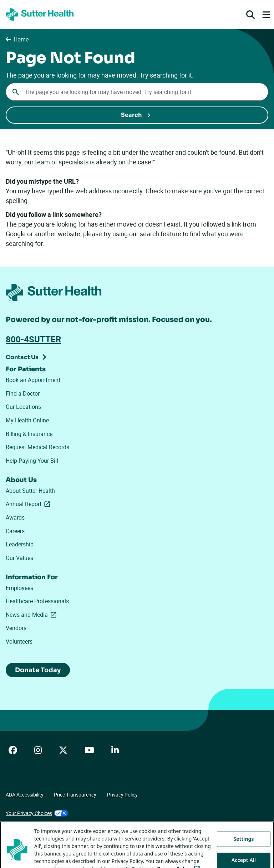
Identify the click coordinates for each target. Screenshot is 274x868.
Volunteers (19, 641)
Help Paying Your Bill (32, 461)
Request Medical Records (37, 447)
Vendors (16, 628)
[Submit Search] (137, 115)
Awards (15, 517)
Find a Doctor (23, 393)
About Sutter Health (30, 491)
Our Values (19, 558)
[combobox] (137, 92)
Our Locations (23, 407)
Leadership (20, 544)
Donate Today (38, 670)
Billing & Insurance (29, 434)
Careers (15, 531)
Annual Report (29, 504)
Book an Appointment (33, 380)
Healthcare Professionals (37, 601)
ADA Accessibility (25, 795)
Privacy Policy (122, 795)
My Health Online (27, 420)
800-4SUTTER (33, 339)
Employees (19, 588)
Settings (244, 849)
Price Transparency (75, 795)
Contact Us (22, 357)
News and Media (32, 615)
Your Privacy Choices (37, 813)
